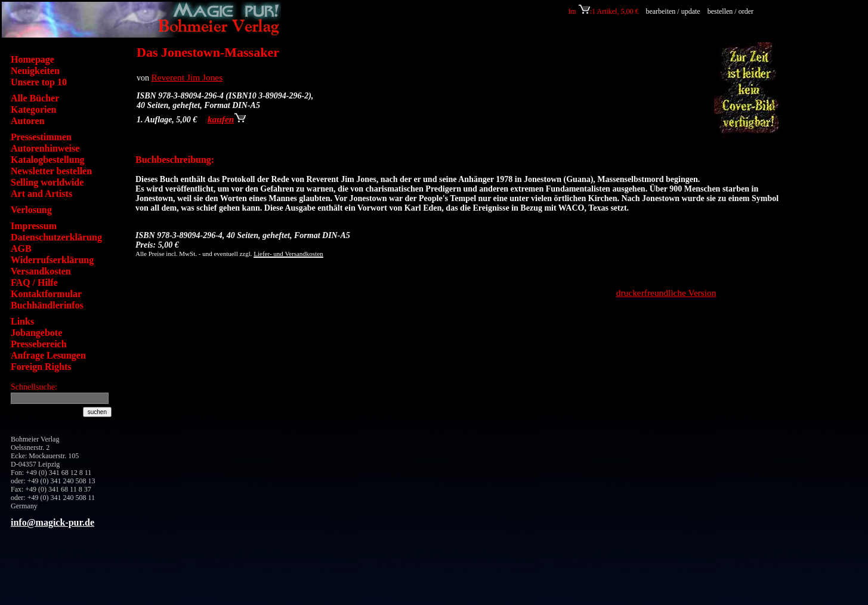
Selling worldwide (47, 182)
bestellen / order (731, 11)
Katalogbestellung (48, 160)
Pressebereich (39, 344)
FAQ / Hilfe (34, 283)
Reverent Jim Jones (187, 77)
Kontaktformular (46, 294)
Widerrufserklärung (52, 260)
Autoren (28, 121)
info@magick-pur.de (52, 522)
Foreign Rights (41, 367)
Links (22, 321)
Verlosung (31, 210)
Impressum (34, 226)
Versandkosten (41, 271)
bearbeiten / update (673, 11)
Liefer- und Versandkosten (288, 254)
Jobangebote (36, 333)
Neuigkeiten (35, 71)
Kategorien (33, 109)
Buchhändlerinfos (47, 305)
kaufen (227, 119)
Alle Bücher (35, 98)
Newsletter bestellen (51, 171)
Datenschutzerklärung (56, 237)
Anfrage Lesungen (48, 355)
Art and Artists (41, 194)
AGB (21, 249)
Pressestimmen (41, 137)
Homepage (33, 59)
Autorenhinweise (45, 148)
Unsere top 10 (39, 82)
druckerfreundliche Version (666, 293)
